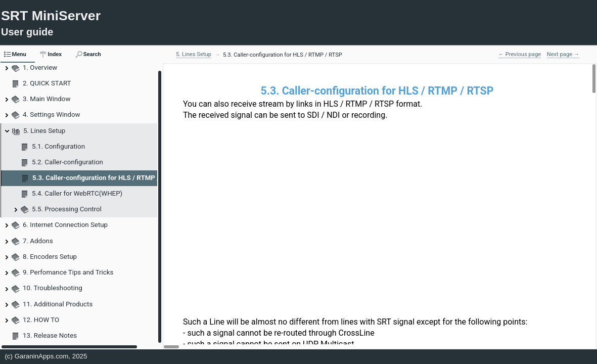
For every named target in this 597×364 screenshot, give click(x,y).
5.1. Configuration (58, 146)
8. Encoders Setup (50, 257)
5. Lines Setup (44, 131)
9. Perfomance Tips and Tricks (68, 272)
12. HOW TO (41, 320)
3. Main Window (47, 99)
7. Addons (38, 241)
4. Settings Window (52, 115)
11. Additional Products (58, 304)
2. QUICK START (47, 83)
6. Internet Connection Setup (65, 225)
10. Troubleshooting (53, 288)
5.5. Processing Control (67, 209)
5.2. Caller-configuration (67, 162)
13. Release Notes (50, 335)
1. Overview (40, 67)
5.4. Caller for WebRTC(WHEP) (77, 193)
